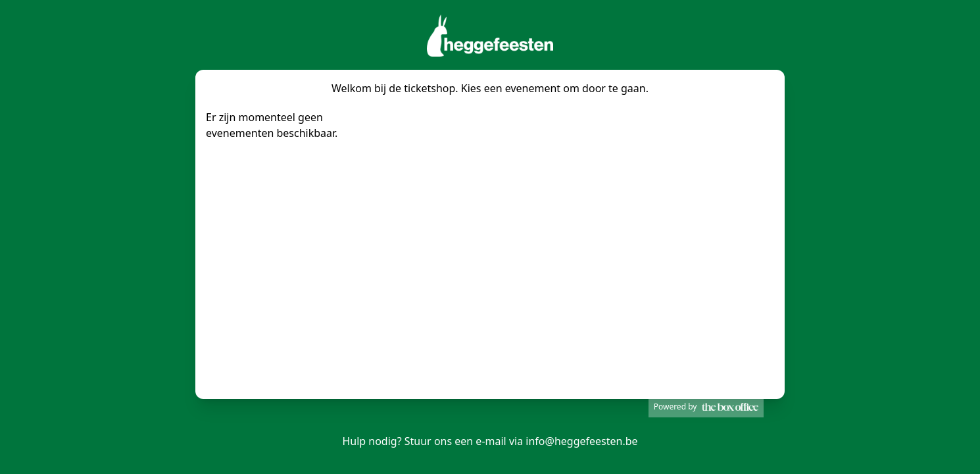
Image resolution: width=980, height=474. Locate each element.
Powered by (706, 407)
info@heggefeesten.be (581, 441)
